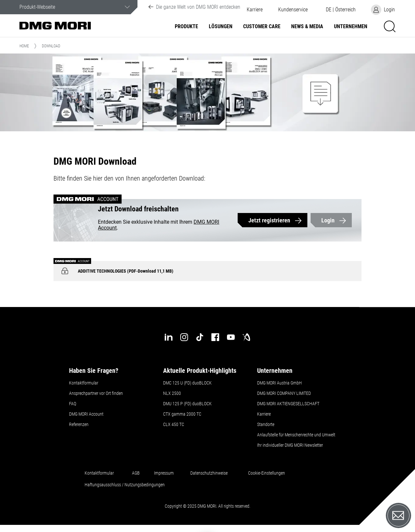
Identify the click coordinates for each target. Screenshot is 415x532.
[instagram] (184, 337)
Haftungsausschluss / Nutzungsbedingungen (125, 485)
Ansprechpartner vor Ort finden (96, 393)
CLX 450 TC (174, 424)
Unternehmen (351, 27)
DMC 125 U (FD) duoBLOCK (187, 383)
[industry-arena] (246, 337)
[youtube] (231, 337)
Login (328, 220)
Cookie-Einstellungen (267, 473)
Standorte (266, 424)
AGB (136, 473)
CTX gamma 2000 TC (182, 414)
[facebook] (215, 337)
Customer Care (262, 27)
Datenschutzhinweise (209, 473)
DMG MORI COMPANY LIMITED (284, 393)
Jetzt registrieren (269, 220)
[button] (293, 10)
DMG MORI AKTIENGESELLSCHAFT (288, 404)
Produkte (186, 27)
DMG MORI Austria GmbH (279, 383)
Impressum (164, 473)
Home (24, 46)
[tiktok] (200, 337)
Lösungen (221, 27)
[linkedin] (169, 337)
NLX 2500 (172, 393)
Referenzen (79, 424)
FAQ (73, 404)
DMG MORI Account (86, 414)
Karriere (255, 10)
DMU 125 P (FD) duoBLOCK (187, 404)
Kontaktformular (84, 383)
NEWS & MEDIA (307, 27)
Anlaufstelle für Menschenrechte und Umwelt (296, 435)
